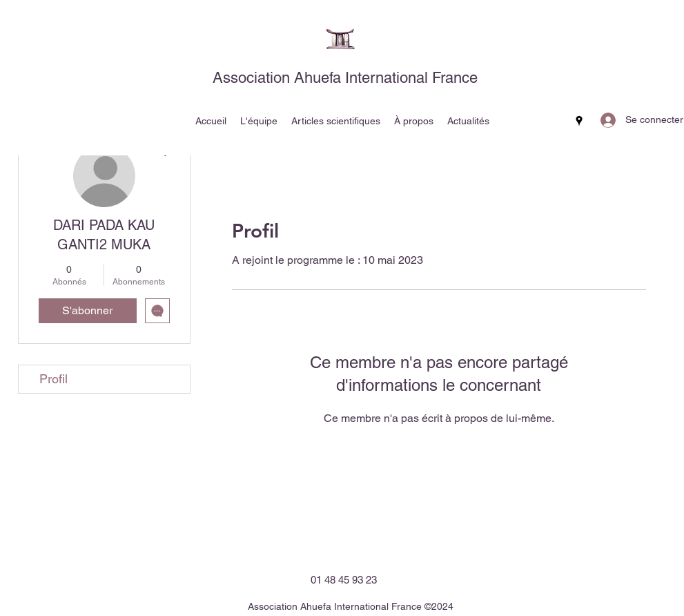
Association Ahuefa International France (345, 78)
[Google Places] (579, 121)
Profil (53, 379)
